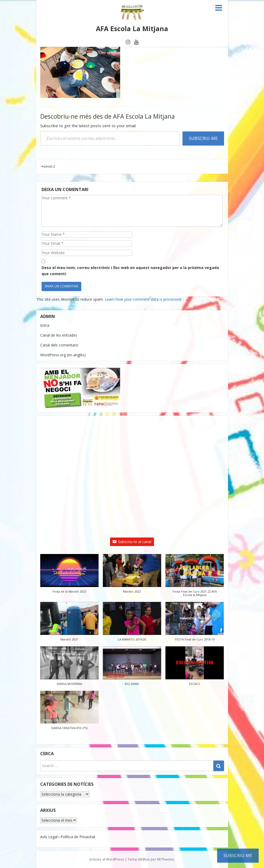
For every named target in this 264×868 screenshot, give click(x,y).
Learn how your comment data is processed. (143, 299)
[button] (69, 576)
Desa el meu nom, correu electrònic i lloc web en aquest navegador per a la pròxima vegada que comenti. (130, 270)
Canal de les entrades (59, 335)
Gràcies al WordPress (107, 859)
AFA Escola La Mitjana (132, 28)
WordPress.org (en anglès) (63, 355)
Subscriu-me (203, 138)
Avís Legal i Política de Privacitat (68, 837)
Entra (45, 325)
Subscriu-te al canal (132, 542)
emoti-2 (48, 166)
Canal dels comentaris (59, 345)
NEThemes (166, 859)
